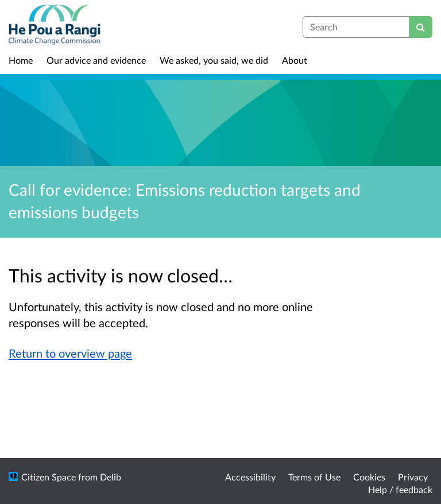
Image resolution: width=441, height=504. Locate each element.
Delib (111, 477)
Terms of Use (314, 477)
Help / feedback (400, 489)
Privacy (413, 477)
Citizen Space (49, 477)
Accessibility (250, 477)
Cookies (369, 477)
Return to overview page (70, 353)
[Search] (421, 27)
